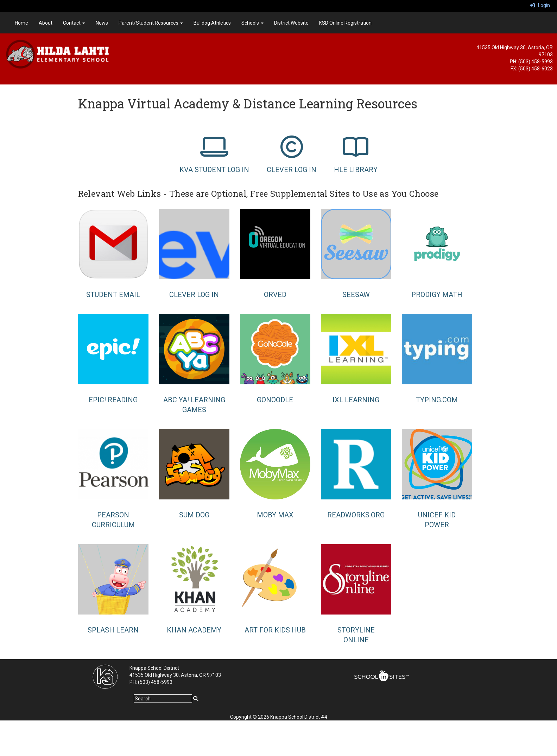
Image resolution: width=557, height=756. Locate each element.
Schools (252, 23)
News (102, 23)
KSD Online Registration (345, 23)
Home (21, 23)
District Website (291, 23)
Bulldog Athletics (212, 23)
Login (540, 5)
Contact (74, 23)
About (46, 23)
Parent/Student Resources (151, 23)
